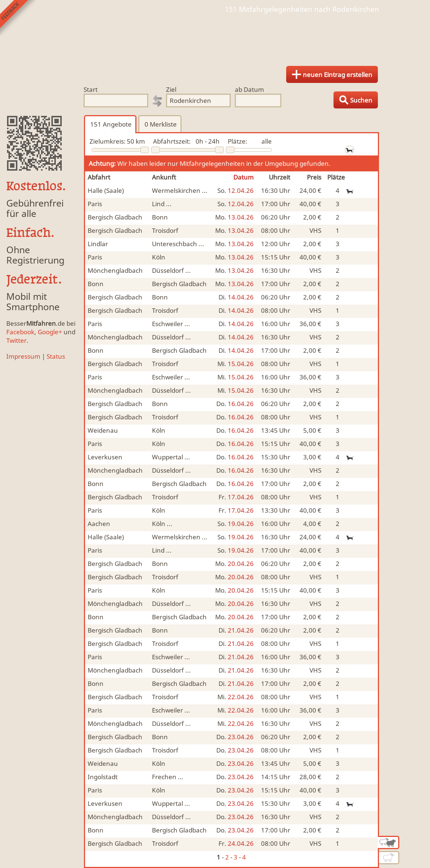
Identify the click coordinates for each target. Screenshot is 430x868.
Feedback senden (18, 18)
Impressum (23, 356)
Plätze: (238, 141)
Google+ (50, 332)
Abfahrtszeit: (172, 141)
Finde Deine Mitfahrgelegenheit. (215, 37)
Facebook (20, 332)
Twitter (16, 340)
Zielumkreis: (108, 141)
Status (56, 356)
